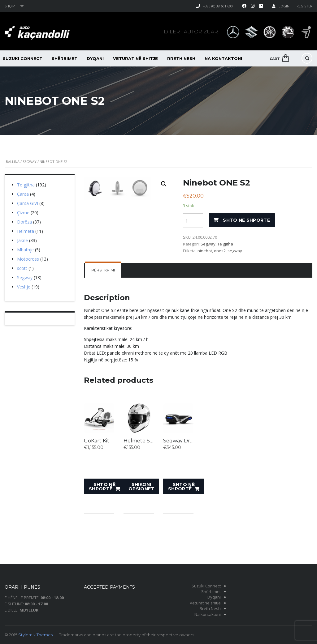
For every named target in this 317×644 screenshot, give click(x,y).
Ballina (13, 162)
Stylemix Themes (35, 635)
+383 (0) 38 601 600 (218, 6)
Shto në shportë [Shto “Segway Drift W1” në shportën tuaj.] (181, 522)
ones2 (220, 251)
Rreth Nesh (181, 58)
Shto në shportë (246, 220)
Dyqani (95, 58)
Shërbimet (65, 58)
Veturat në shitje (135, 58)
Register (304, 6)
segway (235, 251)
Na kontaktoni (223, 58)
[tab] (103, 305)
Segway (30, 162)
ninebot (205, 251)
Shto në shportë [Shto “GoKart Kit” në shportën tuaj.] (102, 522)
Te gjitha (225, 244)
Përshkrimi (103, 305)
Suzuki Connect (206, 586)
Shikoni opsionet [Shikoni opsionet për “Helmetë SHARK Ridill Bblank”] (141, 522)
